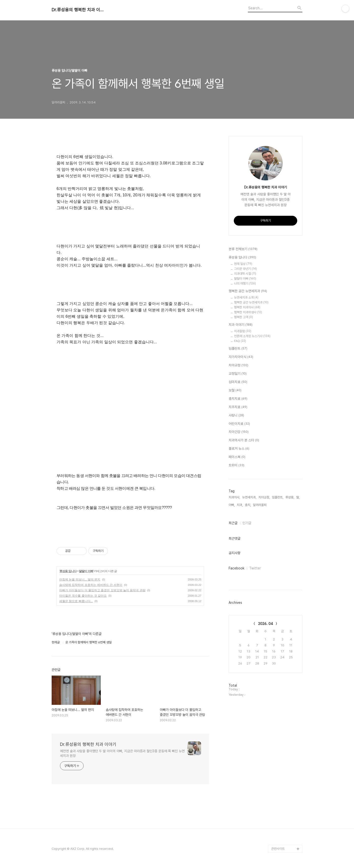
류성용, (290, 497)
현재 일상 (243, 264)
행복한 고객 (243, 317)
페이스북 (237, 457)
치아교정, (264, 497)
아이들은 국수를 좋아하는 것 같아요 (83, 596)
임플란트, (278, 497)
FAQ (240, 341)
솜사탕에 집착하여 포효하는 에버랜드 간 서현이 (91, 585)
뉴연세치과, (249, 497)
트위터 (236, 465)
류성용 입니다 (68, 571)
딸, (298, 497)
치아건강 (239, 432)
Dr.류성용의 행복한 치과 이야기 (79, 10)
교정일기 (238, 374)
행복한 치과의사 (247, 307)
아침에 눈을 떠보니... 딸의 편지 (80, 579)
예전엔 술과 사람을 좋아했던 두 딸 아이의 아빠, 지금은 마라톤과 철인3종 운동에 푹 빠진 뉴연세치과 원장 (122, 753)
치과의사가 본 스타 (244, 440)
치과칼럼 (243, 331)
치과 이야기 (241, 325)
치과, (240, 505)
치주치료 (238, 407)
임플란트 (238, 349)
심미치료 (238, 382)
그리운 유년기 (245, 269)
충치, (248, 505)
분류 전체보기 (243, 249)
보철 (235, 391)
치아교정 (238, 365)
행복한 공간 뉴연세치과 (248, 291)
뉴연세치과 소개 (246, 297)
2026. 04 (266, 624)
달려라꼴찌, (260, 505)
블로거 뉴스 (239, 449)
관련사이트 (278, 849)
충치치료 (238, 399)
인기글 (247, 523)
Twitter (255, 568)
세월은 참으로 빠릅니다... (76, 601)
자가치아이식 (241, 357)
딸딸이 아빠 (86, 571)
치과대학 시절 (245, 274)
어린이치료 (239, 424)
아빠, (232, 505)
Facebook (236, 568)
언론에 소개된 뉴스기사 (252, 336)
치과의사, (234, 497)
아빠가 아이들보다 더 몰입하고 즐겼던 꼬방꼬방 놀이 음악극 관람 (102, 590)
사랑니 (236, 416)
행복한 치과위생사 (248, 312)
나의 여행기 (245, 283)
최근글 (233, 523)
